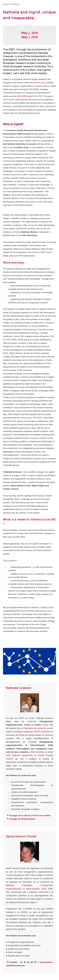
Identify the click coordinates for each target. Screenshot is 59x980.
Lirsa (5, 256)
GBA (25, 235)
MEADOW (22, 96)
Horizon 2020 (40, 83)
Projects (16, 4)
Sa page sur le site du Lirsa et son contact (30, 815)
